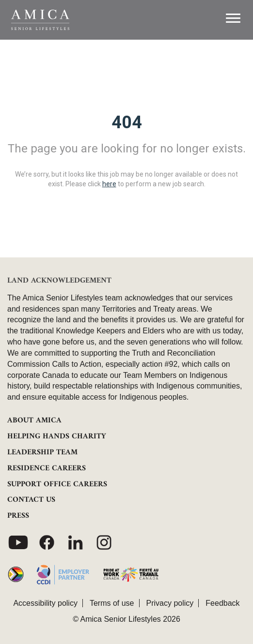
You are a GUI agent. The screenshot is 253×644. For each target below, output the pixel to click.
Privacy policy (170, 603)
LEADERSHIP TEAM (42, 452)
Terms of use (112, 603)
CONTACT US (31, 500)
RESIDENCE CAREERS (47, 468)
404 (127, 122)
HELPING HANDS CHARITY (57, 436)
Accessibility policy (45, 603)
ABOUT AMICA (34, 420)
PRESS (18, 516)
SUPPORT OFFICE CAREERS (57, 484)
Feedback (222, 603)
